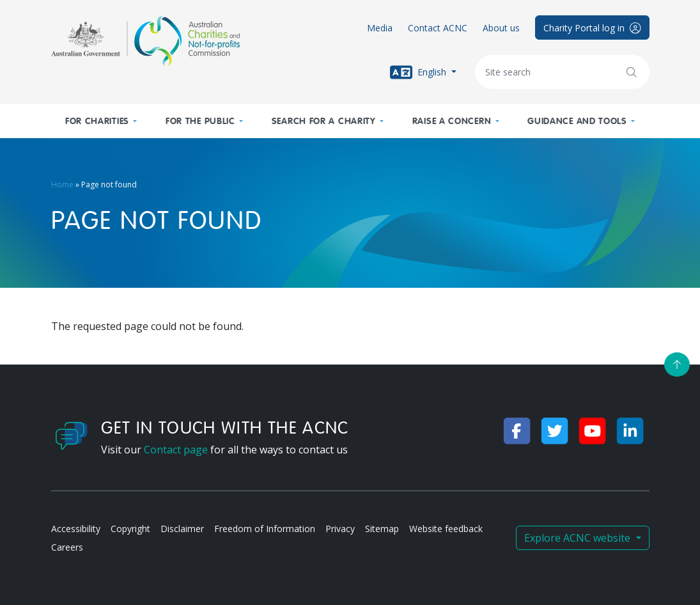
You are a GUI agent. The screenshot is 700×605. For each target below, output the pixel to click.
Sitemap (382, 529)
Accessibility (76, 529)
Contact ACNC (438, 28)
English (419, 72)
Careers (67, 547)
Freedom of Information (265, 529)
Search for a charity (324, 121)
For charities (97, 121)
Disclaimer (182, 529)
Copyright (130, 529)
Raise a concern (452, 121)
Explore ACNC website (579, 538)
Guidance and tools (577, 121)
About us (501, 28)
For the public (200, 121)
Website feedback (446, 529)
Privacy (340, 529)
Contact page (176, 450)
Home (62, 185)
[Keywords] (562, 72)
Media (380, 28)
